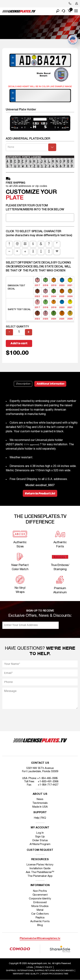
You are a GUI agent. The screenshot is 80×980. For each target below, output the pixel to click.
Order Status (40, 840)
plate (15, 198)
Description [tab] (23, 384)
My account (40, 828)
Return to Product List (40, 493)
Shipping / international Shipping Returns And (40, 971)
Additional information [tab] (50, 384)
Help (37, 818)
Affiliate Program (40, 844)
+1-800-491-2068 (48, 782)
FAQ (43, 818)
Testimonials (40, 803)
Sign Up (40, 837)
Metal (40, 910)
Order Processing (55, 974)
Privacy (44, 967)
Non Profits (40, 891)
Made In (40, 807)
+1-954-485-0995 (48, 778)
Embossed (40, 902)
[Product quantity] (19, 332)
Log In (40, 833)
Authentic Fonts (40, 921)
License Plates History (40, 865)
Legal (30, 967)
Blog (40, 925)
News (40, 799)
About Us (40, 794)
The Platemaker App (40, 876)
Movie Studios (40, 906)
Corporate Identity (40, 899)
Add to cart (19, 343)
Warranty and (26, 974)
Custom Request (40, 850)
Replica (40, 918)
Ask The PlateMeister (40, 872)
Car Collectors (40, 914)
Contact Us (40, 763)
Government (40, 895)
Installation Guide (40, 869)
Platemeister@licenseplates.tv (40, 939)
